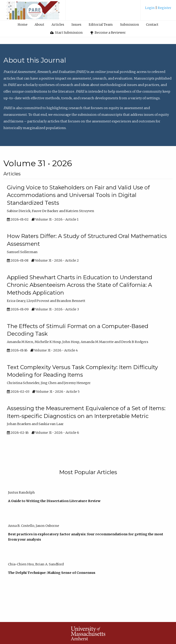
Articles (58, 25)
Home (23, 25)
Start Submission (66, 33)
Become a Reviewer (108, 33)
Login (150, 8)
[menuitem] (158, 10)
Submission (129, 25)
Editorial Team (101, 25)
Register (164, 8)
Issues (76, 25)
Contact (152, 25)
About (39, 25)
